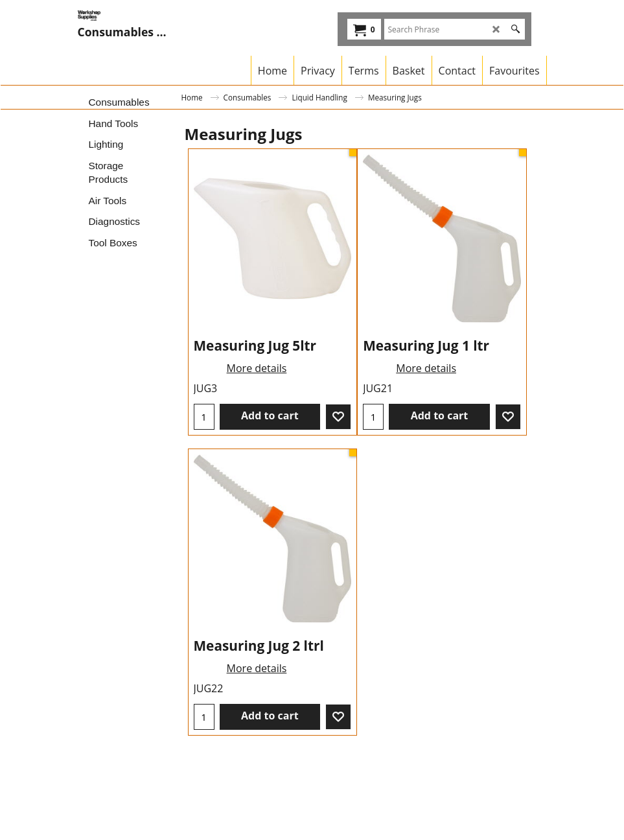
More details (257, 368)
